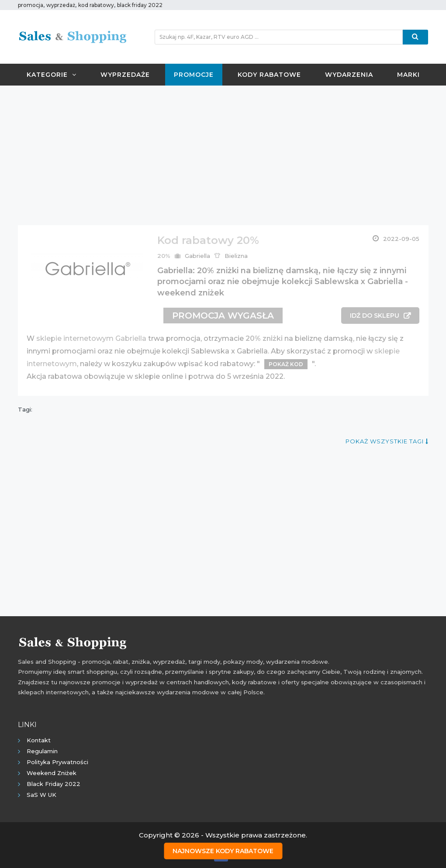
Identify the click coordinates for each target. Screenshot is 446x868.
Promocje (194, 75)
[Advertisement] (223, 155)
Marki (408, 75)
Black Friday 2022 (54, 784)
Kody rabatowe (269, 75)
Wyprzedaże (125, 75)
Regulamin (42, 751)
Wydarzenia (349, 75)
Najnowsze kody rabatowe (223, 851)
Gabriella (197, 256)
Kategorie (52, 75)
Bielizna (236, 256)
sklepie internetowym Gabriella (91, 338)
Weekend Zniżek (52, 773)
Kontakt (39, 740)
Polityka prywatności (57, 762)
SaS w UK (41, 795)
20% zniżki (264, 338)
